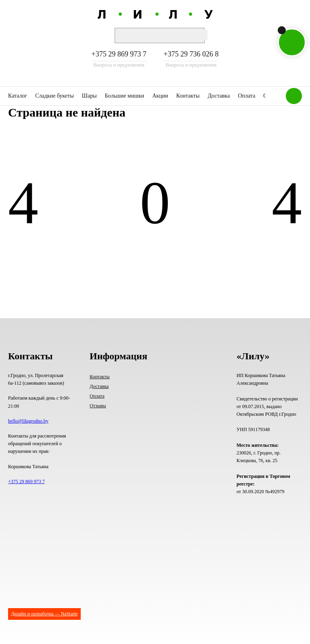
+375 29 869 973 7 (119, 55)
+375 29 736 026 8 (191, 55)
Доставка (219, 96)
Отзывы (98, 406)
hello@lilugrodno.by (28, 421)
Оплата (246, 96)
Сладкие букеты (54, 96)
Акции (160, 96)
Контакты (188, 96)
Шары (89, 96)
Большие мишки (125, 96)
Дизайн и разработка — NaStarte (44, 614)
